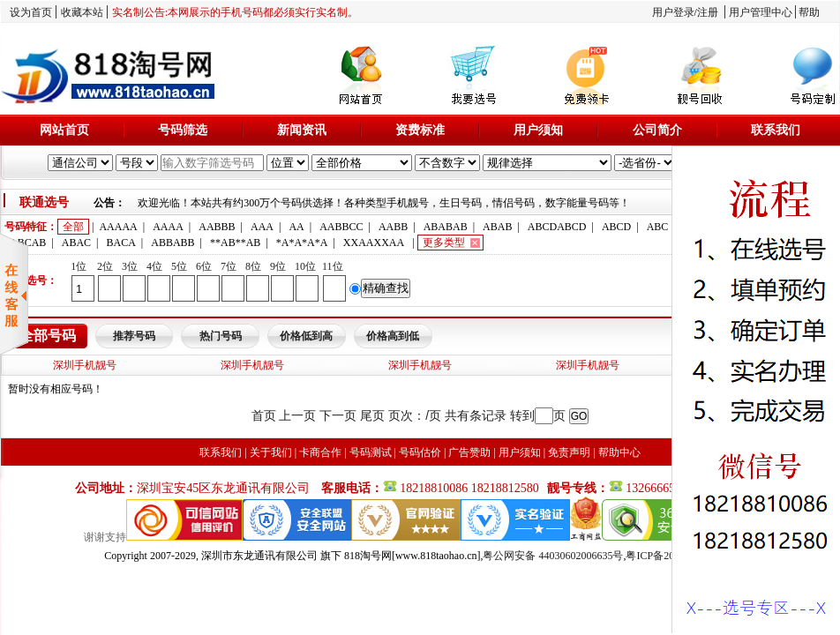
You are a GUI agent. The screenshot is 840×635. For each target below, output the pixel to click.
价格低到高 (306, 336)
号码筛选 (183, 130)
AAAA (168, 227)
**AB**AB (235, 243)
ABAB (497, 227)
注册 (708, 12)
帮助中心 (619, 452)
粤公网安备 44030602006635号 (553, 556)
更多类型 (444, 243)
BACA (121, 243)
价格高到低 (393, 336)
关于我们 (271, 452)
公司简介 (657, 130)
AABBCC (341, 227)
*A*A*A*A (302, 243)
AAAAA (118, 227)
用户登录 (673, 12)
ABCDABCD (557, 227)
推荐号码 (134, 336)
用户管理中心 (761, 12)
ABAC (76, 243)
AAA (262, 227)
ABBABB (172, 243)
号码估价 (420, 452)
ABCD (616, 227)
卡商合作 (320, 452)
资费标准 (420, 130)
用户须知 (538, 130)
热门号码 (221, 336)
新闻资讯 (302, 130)
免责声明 (569, 452)
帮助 (809, 12)
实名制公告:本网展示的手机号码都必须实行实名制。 (235, 12)
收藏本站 (82, 12)
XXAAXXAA (374, 243)
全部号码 (48, 336)
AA (296, 227)
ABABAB (446, 227)
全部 (73, 227)
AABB (393, 227)
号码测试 (371, 452)
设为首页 (31, 12)
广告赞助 (469, 452)
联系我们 (776, 130)
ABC (658, 227)
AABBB (217, 227)
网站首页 (64, 130)
